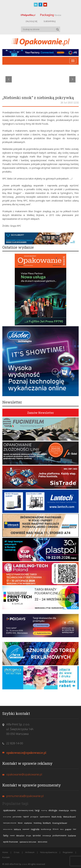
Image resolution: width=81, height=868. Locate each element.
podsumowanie (59, 835)
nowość (12, 835)
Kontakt (6, 857)
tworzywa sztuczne (10, 823)
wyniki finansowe (11, 842)
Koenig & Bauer (60, 823)
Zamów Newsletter (41, 413)
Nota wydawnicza (49, 852)
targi (37, 810)
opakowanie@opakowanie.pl (26, 753)
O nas (17, 852)
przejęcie (34, 817)
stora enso (43, 842)
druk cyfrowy (7, 817)
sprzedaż (37, 835)
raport (26, 817)
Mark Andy (57, 817)
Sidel (75, 829)
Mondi (20, 823)
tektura (17, 829)
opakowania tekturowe (28, 842)
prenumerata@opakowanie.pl (25, 796)
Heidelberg (37, 823)
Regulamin (68, 852)
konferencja (46, 829)
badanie (72, 836)
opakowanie (45, 817)
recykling (44, 810)
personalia (17, 817)
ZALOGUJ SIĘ (31, 21)
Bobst (62, 829)
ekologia (53, 810)
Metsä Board (69, 817)
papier (68, 829)
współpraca (28, 823)
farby (6, 835)
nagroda (35, 829)
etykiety (73, 810)
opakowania (9, 810)
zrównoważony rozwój (25, 810)
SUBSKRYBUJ (50, 21)
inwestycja (64, 810)
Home (5, 852)
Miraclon (20, 836)
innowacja (47, 835)
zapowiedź (26, 829)
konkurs (47, 823)
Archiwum (30, 852)
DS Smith (56, 829)
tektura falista (8, 829)
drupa (29, 835)
